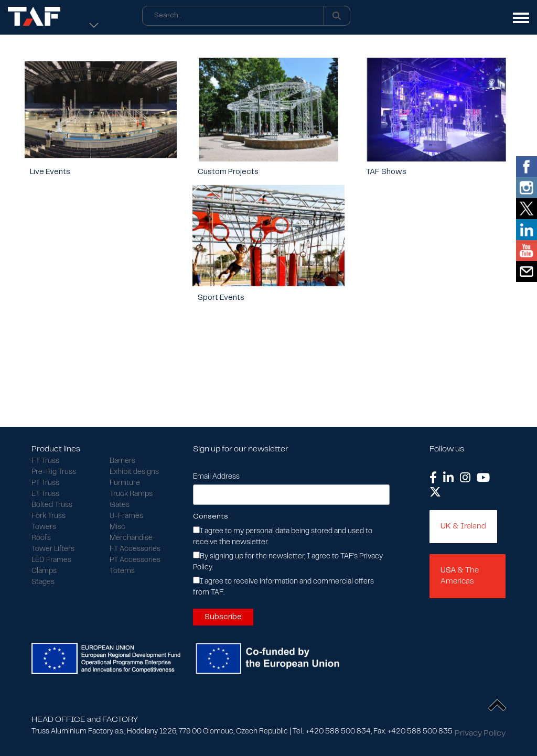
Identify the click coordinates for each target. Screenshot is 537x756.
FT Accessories (135, 549)
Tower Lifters (53, 549)
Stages (43, 582)
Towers (44, 527)
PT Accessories (135, 560)
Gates (120, 505)
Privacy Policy (480, 733)
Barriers (122, 461)
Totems (122, 571)
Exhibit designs (134, 472)
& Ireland (463, 526)
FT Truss (45, 461)
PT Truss (45, 483)
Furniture (125, 483)
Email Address (216, 477)
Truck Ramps (131, 494)
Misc (117, 527)
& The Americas (460, 576)
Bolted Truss (52, 505)
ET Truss (45, 494)
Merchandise (131, 538)
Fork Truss (49, 516)
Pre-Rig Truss (54, 472)
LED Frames (51, 560)
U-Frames (126, 516)
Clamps (44, 571)
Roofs (41, 538)
